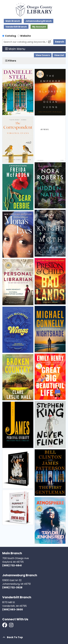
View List (59, 55)
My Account (39, 27)
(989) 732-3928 (12, 588)
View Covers (43, 55)
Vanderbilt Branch (16, 27)
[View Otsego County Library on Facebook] (5, 626)
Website (25, 36)
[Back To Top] (34, 637)
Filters (11, 61)
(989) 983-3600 (13, 610)
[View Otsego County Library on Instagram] (11, 626)
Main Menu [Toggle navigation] (15, 49)
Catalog (11, 36)
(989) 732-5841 (12, 565)
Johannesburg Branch (39, 21)
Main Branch (13, 21)
